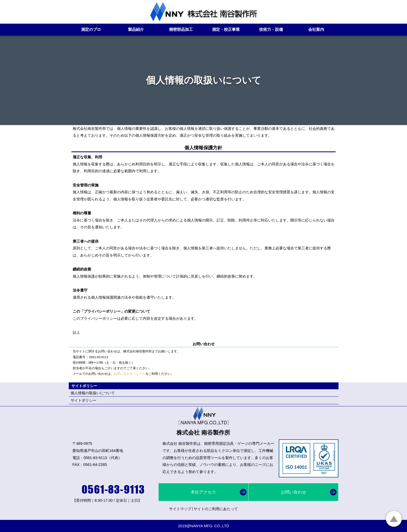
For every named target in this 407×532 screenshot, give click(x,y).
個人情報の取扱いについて (93, 393)
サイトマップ (180, 509)
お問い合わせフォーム (130, 374)
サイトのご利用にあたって (216, 509)
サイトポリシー (84, 400)
